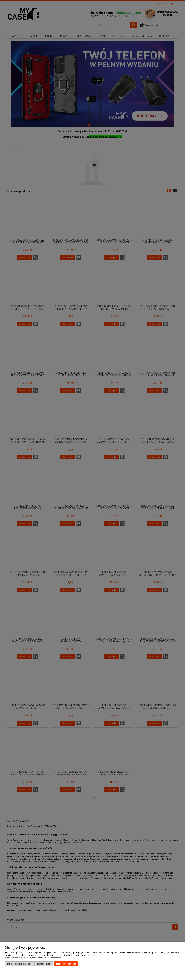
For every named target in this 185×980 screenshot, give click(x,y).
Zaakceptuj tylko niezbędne (20, 964)
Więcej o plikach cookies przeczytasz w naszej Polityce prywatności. (33, 958)
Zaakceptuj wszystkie (66, 964)
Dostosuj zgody (44, 964)
